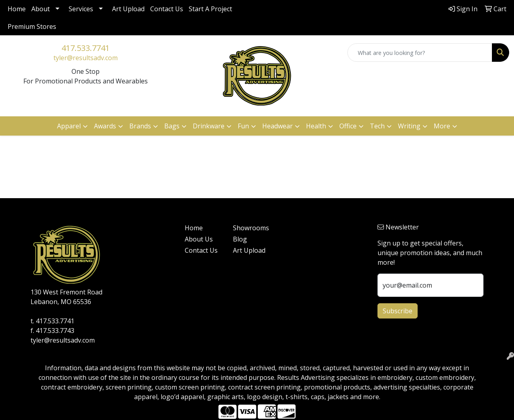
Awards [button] (105, 126)
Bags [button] (172, 126)
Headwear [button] (277, 126)
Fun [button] (243, 126)
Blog (240, 239)
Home (17, 9)
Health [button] (316, 126)
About (41, 9)
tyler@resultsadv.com (86, 58)
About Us (199, 239)
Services (81, 9)
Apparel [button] (69, 126)
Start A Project (210, 9)
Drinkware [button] (209, 126)
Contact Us (167, 9)
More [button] (442, 126)
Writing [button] (409, 126)
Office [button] (348, 126)
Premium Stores (32, 26)
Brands (140, 126)
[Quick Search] (420, 53)
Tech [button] (377, 126)
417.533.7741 (86, 48)
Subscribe (398, 311)
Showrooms (251, 228)
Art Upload (128, 9)
